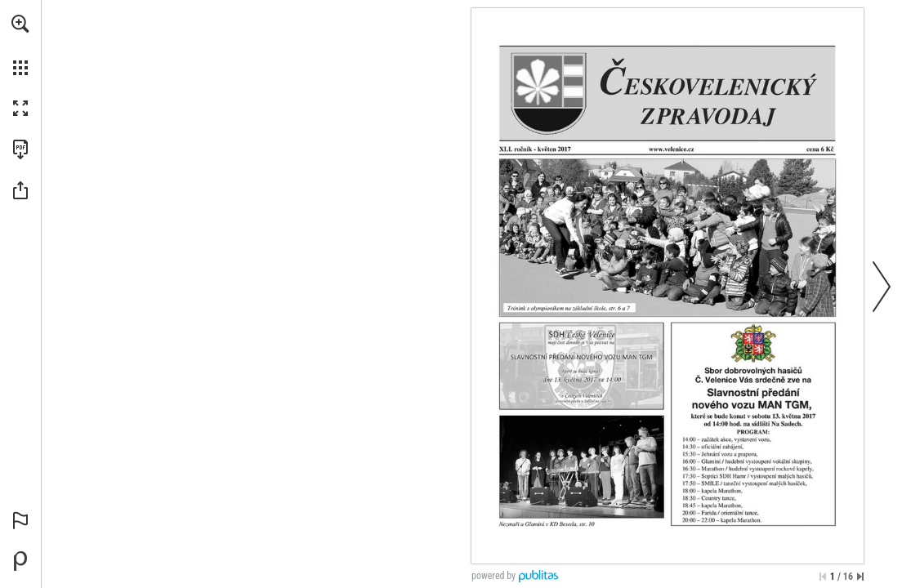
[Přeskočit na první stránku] (823, 577)
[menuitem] (20, 45)
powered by (493, 576)
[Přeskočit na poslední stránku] (860, 577)
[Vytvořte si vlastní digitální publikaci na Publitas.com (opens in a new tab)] (20, 561)
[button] (20, 24)
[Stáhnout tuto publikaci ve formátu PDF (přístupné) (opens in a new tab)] (20, 149)
